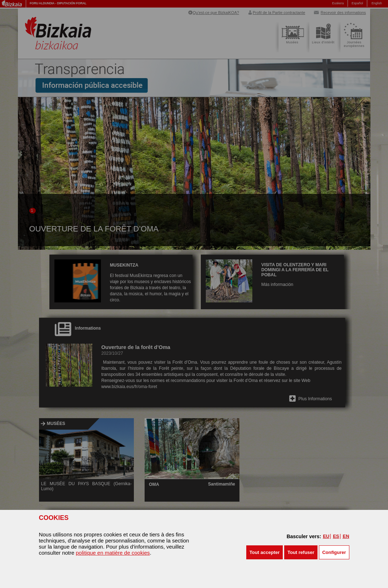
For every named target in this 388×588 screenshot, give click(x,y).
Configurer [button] (334, 552)
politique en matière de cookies (113, 553)
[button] (265, 552)
